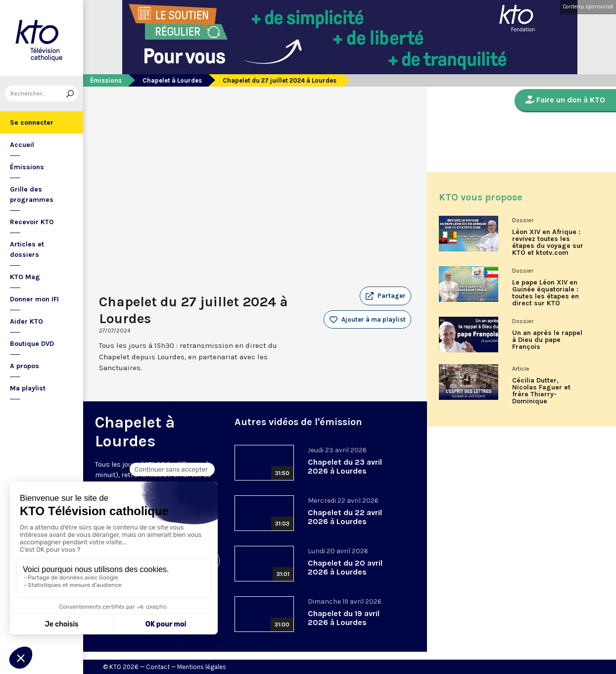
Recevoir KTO (32, 222)
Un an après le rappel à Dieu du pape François (547, 340)
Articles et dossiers (27, 249)
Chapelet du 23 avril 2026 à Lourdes (345, 466)
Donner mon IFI (34, 299)
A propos (24, 366)
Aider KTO (26, 321)
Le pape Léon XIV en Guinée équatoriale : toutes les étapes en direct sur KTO (545, 293)
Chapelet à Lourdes (172, 80)
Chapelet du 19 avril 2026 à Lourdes (344, 618)
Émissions (27, 167)
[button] (385, 296)
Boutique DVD (32, 344)
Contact (158, 667)
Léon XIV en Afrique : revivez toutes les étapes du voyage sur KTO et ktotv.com (548, 242)
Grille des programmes (32, 194)
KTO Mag (25, 277)
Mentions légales (202, 667)
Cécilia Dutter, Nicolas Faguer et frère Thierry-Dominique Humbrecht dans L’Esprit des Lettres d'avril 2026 (544, 394)
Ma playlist (28, 388)
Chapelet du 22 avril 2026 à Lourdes (345, 517)
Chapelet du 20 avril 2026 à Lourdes (345, 567)
